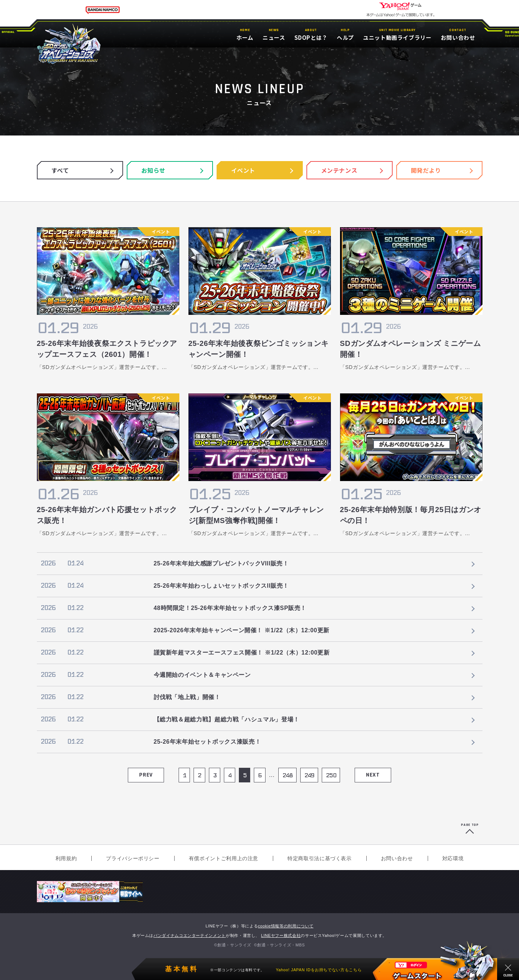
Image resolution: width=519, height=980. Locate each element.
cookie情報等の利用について (286, 926)
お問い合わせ (397, 858)
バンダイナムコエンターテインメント (190, 935)
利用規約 (66, 858)
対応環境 (453, 858)
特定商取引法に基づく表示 (320, 858)
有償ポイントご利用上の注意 (224, 858)
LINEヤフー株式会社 (281, 935)
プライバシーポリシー (133, 858)
